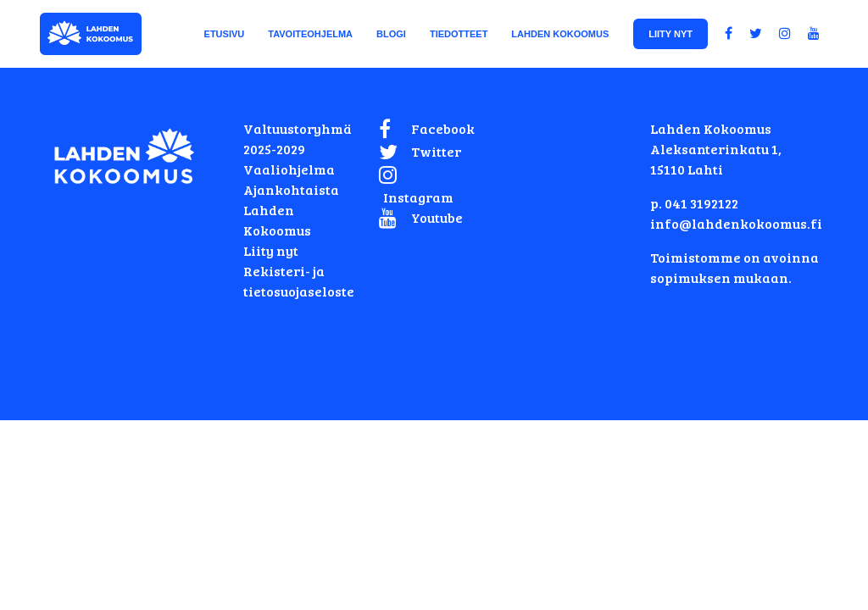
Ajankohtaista (291, 189)
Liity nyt (271, 250)
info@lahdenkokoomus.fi (736, 223)
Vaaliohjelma (289, 169)
